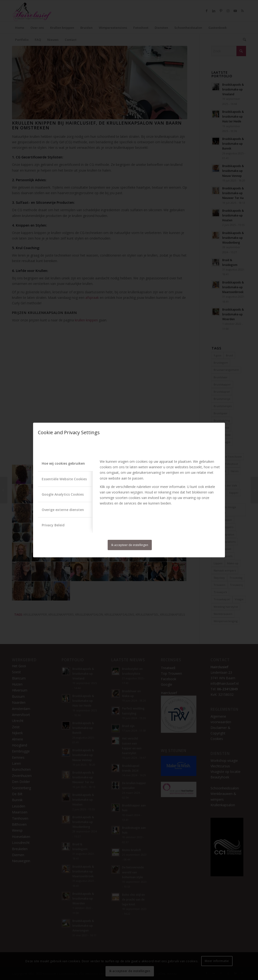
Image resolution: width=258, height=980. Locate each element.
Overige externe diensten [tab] (63, 510)
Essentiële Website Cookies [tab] (64, 479)
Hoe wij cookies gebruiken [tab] (63, 463)
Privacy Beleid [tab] (53, 525)
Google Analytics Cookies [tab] (63, 494)
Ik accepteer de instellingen (130, 545)
